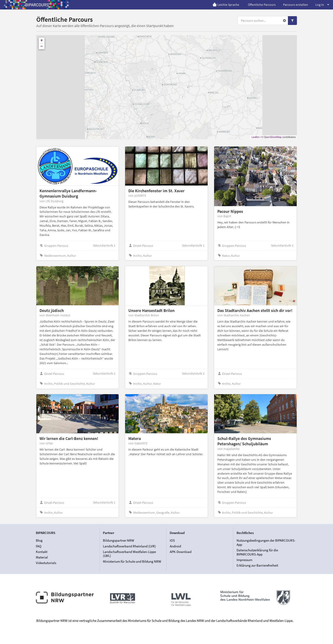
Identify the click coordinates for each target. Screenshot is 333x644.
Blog (39, 540)
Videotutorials (46, 563)
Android (175, 546)
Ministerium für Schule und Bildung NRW (132, 561)
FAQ (39, 546)
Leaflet (255, 137)
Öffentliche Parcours (262, 5)
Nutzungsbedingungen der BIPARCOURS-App (266, 543)
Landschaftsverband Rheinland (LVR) (129, 546)
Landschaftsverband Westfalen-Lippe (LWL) (129, 554)
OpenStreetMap (273, 137)
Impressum (244, 560)
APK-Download (181, 552)
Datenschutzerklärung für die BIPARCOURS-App (257, 552)
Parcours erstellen (296, 5)
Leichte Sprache (226, 5)
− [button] (42, 46)
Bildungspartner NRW (119, 540)
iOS (172, 540)
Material (42, 557)
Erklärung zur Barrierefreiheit (257, 565)
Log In (322, 5)
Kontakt (42, 552)
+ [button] (42, 40)
